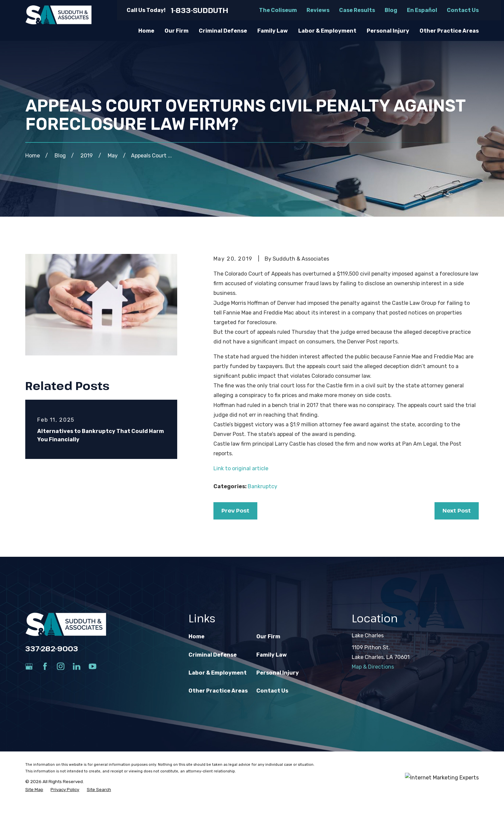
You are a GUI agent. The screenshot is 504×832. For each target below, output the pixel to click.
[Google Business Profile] (29, 666)
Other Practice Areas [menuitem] (449, 31)
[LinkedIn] (77, 666)
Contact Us (463, 10)
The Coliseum (278, 10)
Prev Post (235, 511)
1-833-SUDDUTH (200, 10)
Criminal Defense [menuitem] (223, 31)
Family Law (272, 655)
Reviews (318, 10)
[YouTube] (93, 666)
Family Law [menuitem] (273, 31)
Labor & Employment (218, 673)
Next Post (457, 511)
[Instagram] (61, 666)
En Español (422, 10)
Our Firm (268, 636)
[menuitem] (34, 789)
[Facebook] (45, 666)
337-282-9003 (52, 648)
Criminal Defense (213, 655)
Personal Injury (278, 673)
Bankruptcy (262, 486)
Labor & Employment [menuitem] (327, 31)
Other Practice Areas (218, 691)
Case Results (357, 10)
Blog (391, 10)
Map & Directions (373, 667)
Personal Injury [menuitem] (388, 31)
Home (196, 636)
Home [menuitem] (146, 31)
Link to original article (241, 468)
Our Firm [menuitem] (177, 31)
